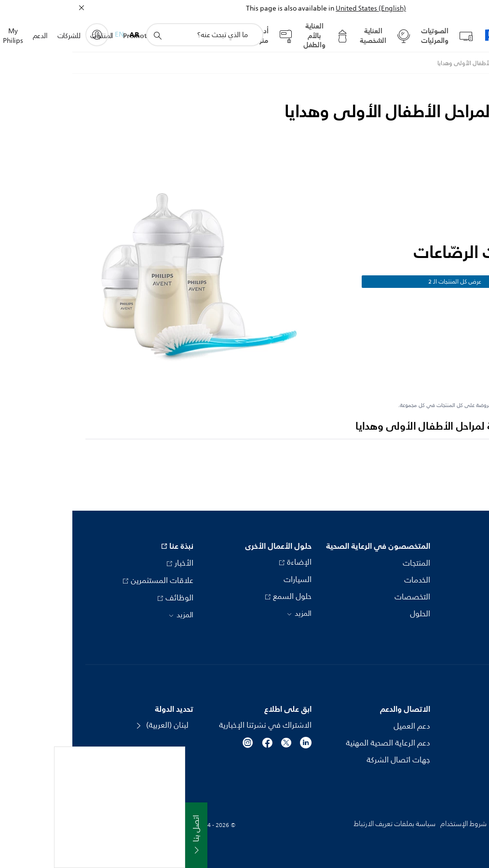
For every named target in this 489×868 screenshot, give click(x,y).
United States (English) (299, 8)
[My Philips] (25, 35)
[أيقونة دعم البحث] (85, 35)
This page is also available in (218, 8)
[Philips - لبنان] (467, 63)
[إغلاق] (9, 8)
